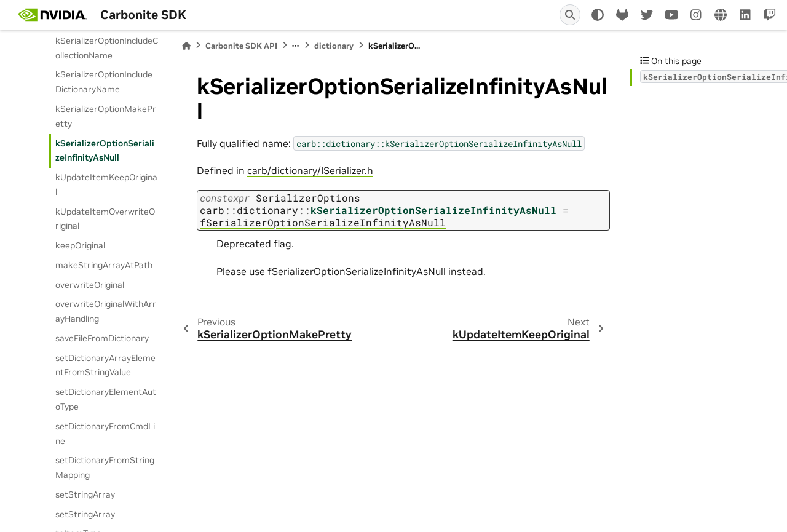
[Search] (570, 15)
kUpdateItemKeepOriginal (106, 185)
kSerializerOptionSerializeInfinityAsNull (105, 151)
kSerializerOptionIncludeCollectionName (107, 48)
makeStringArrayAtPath (104, 265)
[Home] (186, 46)
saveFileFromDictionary (102, 338)
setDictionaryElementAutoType (106, 399)
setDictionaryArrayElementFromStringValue (105, 365)
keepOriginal (80, 245)
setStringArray (85, 494)
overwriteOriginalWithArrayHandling (106, 311)
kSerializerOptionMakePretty (106, 116)
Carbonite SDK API (241, 46)
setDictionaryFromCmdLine (105, 434)
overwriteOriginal (90, 285)
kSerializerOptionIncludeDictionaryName (104, 82)
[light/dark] (598, 15)
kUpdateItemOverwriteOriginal (105, 219)
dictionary (334, 46)
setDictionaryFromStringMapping (105, 467)
